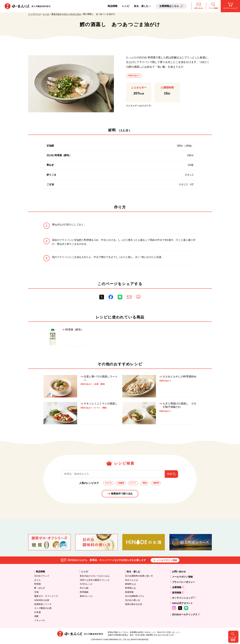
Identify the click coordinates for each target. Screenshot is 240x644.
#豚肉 (144, 483)
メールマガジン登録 (167, 560)
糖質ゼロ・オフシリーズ (46, 596)
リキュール (40, 620)
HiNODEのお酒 (42, 600)
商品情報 (112, 6)
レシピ (126, 6)
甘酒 (36, 592)
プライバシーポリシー (184, 582)
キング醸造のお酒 (43, 608)
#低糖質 (121, 483)
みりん (37, 580)
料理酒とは (130, 588)
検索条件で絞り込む (122, 494)
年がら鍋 (84, 588)
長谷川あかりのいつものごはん (66, 14)
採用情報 (177, 593)
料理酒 (37, 584)
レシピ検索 (234, 322)
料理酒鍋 (84, 592)
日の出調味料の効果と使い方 (139, 576)
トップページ (35, 14)
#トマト (133, 483)
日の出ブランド (42, 576)
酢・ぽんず (40, 588)
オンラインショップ (230, 6)
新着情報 (129, 592)
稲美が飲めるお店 (134, 604)
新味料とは (130, 584)
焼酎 (36, 616)
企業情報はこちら (169, 6)
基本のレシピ (86, 596)
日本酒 (37, 612)
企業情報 (177, 587)
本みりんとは (131, 580)
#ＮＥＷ (108, 483)
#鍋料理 (156, 483)
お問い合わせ (199, 6)
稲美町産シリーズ (43, 604)
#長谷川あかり (134, 76)
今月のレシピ (86, 584)
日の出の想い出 (133, 600)
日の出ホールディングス (185, 614)
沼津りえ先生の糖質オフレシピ (95, 580)
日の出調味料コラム (135, 596)
